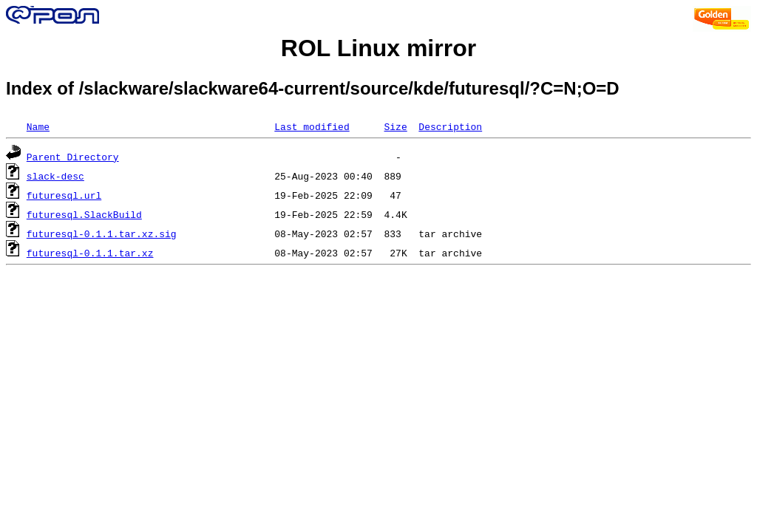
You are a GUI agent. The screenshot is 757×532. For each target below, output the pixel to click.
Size (395, 126)
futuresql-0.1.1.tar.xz (90, 253)
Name (38, 126)
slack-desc (55, 176)
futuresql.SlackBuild (84, 214)
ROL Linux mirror (378, 48)
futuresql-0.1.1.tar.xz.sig (102, 233)
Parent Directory (73, 157)
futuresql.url (64, 195)
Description (450, 126)
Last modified (312, 126)
